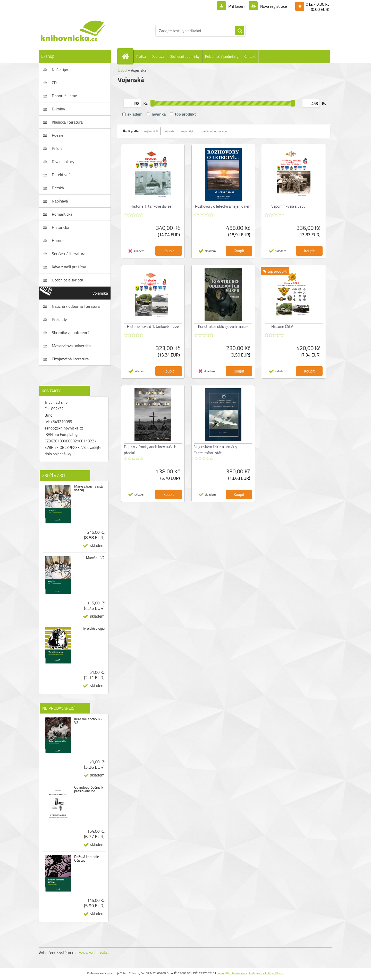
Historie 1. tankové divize (151, 206)
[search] (240, 31)
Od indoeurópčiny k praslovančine (89, 789)
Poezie (58, 135)
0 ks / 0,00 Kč (318, 4)
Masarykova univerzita (71, 346)
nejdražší (169, 131)
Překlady (59, 319)
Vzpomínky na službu (288, 206)
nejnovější (188, 131)
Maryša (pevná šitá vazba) (88, 488)
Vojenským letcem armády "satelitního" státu (216, 450)
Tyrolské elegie (94, 628)
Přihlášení (237, 6)
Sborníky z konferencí (70, 333)
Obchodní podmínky (185, 56)
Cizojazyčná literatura (70, 359)
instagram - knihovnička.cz (266, 973)
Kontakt (250, 56)
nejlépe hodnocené (215, 131)
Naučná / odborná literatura (76, 306)
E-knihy (58, 109)
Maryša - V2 (95, 558)
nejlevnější (151, 131)
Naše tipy (60, 69)
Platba (141, 56)
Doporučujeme (64, 96)
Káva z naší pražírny (69, 267)
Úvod (122, 70)
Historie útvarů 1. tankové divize (153, 326)
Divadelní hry (63, 161)
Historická (60, 227)
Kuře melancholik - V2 (88, 721)
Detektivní (61, 175)
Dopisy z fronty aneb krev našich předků (150, 450)
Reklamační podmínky (222, 56)
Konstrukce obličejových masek (223, 326)
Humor (58, 240)
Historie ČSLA (282, 326)
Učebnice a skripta (68, 280)
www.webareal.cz (94, 952)
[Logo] (74, 31)
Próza (57, 148)
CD (54, 83)
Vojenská (100, 293)
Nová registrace (273, 6)
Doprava (158, 56)
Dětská (58, 188)
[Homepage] (128, 56)
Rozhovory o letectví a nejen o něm (223, 206)
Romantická (62, 214)
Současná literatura (69, 254)
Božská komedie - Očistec (88, 858)
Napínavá (60, 201)
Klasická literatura (67, 122)
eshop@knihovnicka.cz (64, 428)
